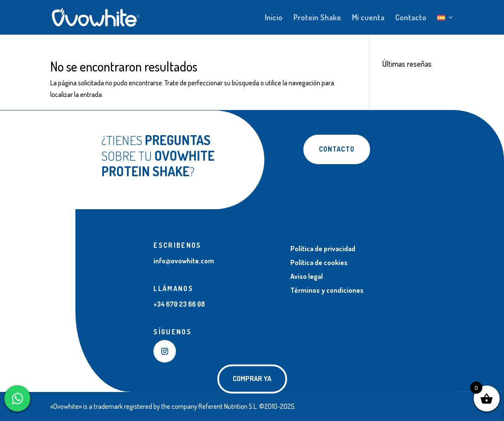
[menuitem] (445, 24)
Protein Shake (317, 18)
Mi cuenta (368, 18)
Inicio (274, 18)
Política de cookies (319, 262)
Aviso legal (307, 276)
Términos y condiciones (327, 290)
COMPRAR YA (252, 379)
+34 (179, 304)
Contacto (411, 18)
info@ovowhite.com (184, 261)
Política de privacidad (323, 249)
